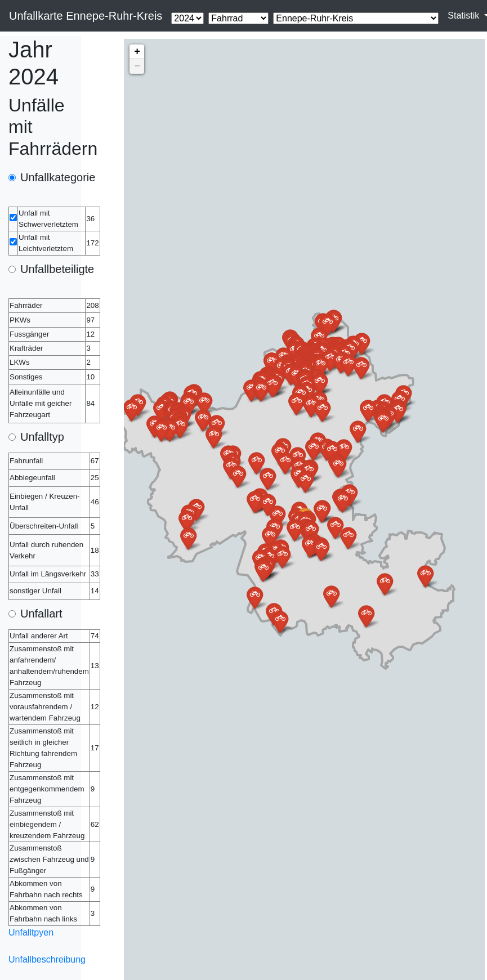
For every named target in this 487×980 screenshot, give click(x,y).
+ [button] (137, 52)
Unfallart (41, 614)
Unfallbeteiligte (57, 269)
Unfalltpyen (31, 932)
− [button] (137, 66)
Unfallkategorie (58, 177)
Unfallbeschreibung (47, 959)
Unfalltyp (42, 437)
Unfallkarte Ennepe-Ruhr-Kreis (86, 16)
